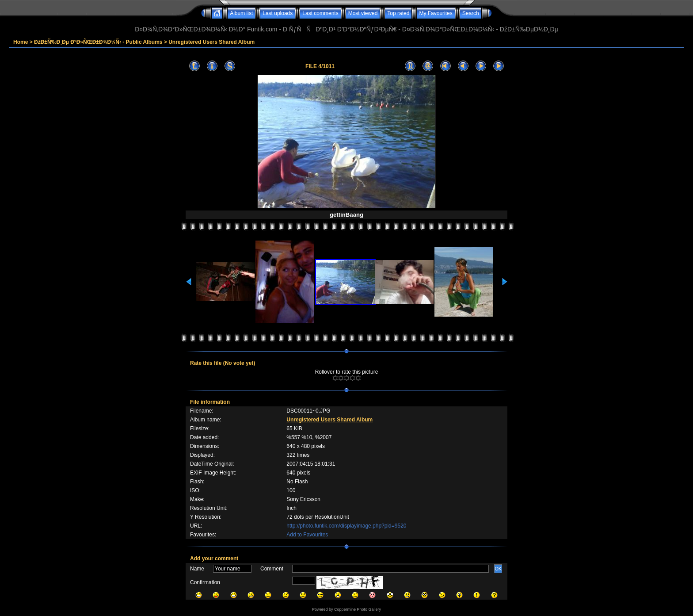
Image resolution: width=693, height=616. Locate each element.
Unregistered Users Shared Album (211, 42)
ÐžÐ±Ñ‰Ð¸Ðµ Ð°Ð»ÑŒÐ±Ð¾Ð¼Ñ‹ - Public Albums (98, 42)
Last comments (320, 13)
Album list (241, 13)
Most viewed (363, 13)
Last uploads (278, 13)
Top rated (398, 13)
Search (471, 13)
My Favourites (436, 13)
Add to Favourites (307, 535)
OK (498, 569)
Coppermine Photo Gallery (358, 609)
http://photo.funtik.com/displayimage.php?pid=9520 (346, 526)
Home (21, 42)
